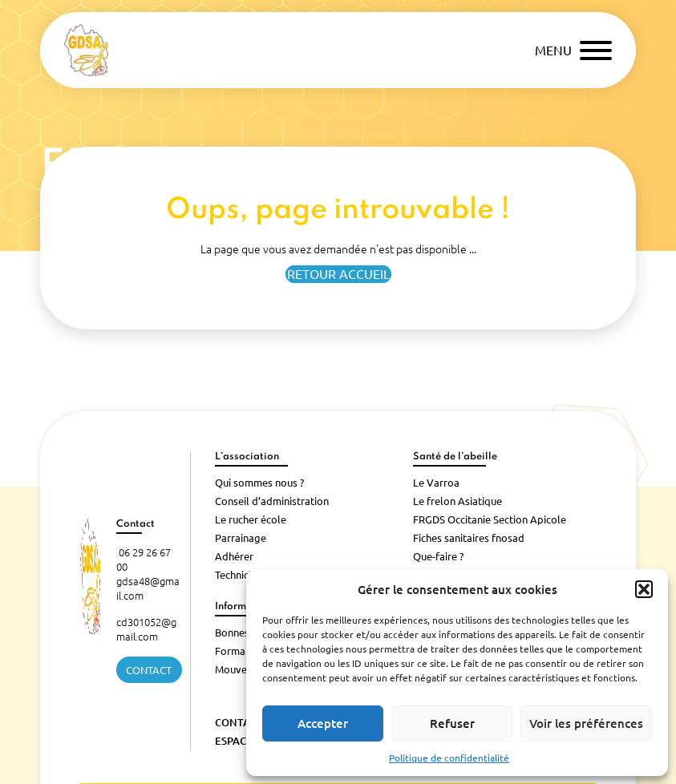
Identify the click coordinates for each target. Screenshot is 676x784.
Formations (242, 651)
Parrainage (241, 538)
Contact (149, 670)
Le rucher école (251, 519)
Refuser (452, 723)
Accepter (323, 723)
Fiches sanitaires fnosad (469, 538)
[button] (644, 589)
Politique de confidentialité (449, 758)
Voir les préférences (586, 723)
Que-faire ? (438, 556)
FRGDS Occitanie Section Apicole (490, 519)
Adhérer (234, 556)
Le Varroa (436, 483)
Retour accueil (338, 274)
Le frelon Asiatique (457, 501)
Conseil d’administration (272, 501)
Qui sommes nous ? (259, 483)
